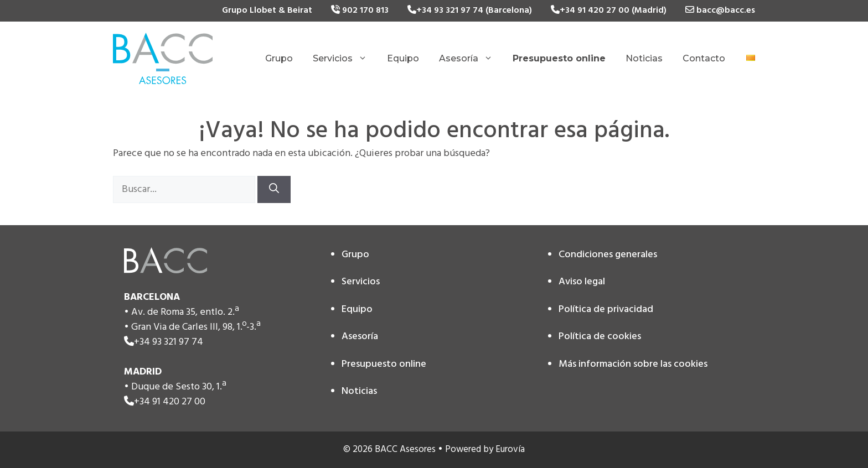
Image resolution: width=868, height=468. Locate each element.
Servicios (345, 59)
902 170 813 (360, 11)
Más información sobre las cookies (633, 364)
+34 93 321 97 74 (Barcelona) (470, 11)
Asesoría (471, 59)
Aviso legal (582, 282)
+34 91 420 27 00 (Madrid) (609, 11)
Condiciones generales (608, 255)
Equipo (403, 58)
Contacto (704, 58)
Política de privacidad (606, 310)
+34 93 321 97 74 (169, 342)
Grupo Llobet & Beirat (267, 11)
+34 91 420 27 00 (170, 402)
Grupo (279, 58)
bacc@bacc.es (720, 11)
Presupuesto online (384, 364)
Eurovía (510, 449)
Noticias (644, 58)
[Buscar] (274, 189)
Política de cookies (600, 337)
